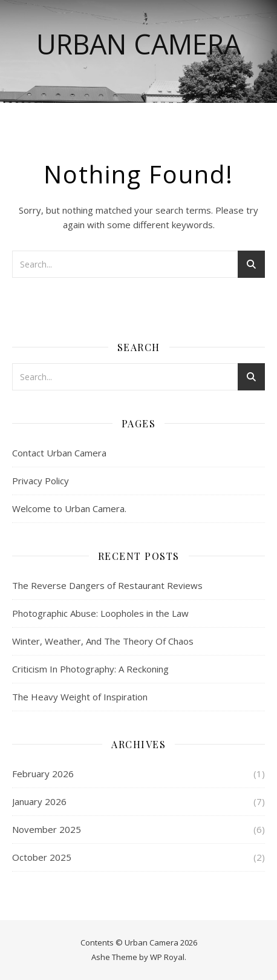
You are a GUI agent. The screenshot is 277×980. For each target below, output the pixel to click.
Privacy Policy (41, 481)
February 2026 (43, 774)
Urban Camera (138, 44)
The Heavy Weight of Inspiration (80, 697)
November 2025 (47, 829)
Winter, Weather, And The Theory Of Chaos (103, 641)
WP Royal (167, 957)
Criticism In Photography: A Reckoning (90, 669)
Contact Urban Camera (59, 453)
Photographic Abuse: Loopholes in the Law (100, 613)
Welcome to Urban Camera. (69, 508)
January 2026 (39, 801)
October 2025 (42, 857)
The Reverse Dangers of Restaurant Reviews (107, 585)
